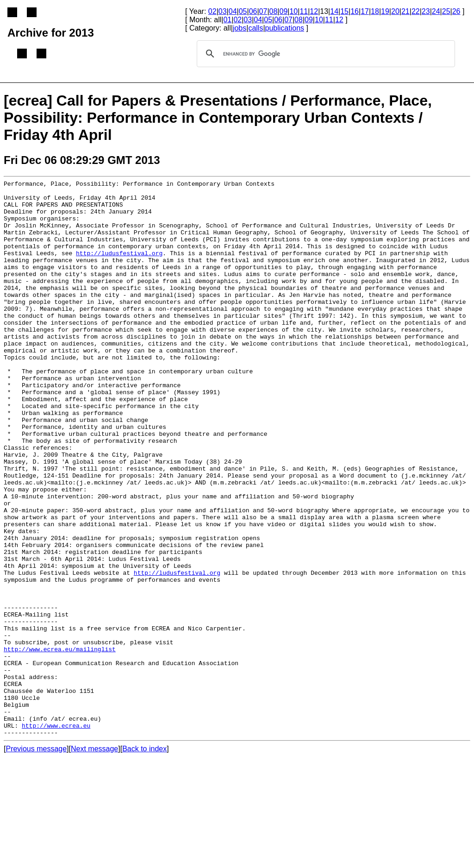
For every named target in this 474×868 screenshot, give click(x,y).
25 (446, 11)
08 (274, 11)
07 (263, 11)
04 (233, 11)
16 (355, 11)
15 (344, 11)
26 (456, 11)
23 (426, 11)
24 (436, 11)
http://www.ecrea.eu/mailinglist (60, 743)
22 (416, 11)
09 (284, 11)
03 (223, 11)
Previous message (36, 860)
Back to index (144, 860)
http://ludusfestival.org (119, 268)
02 (212, 11)
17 (365, 11)
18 (375, 11)
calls (256, 28)
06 (253, 11)
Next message (94, 860)
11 (304, 11)
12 (314, 11)
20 (395, 11)
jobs (240, 28)
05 (243, 11)
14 (334, 11)
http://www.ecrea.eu (56, 835)
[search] (324, 54)
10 (293, 11)
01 (227, 20)
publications (285, 28)
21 (405, 11)
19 (385, 11)
